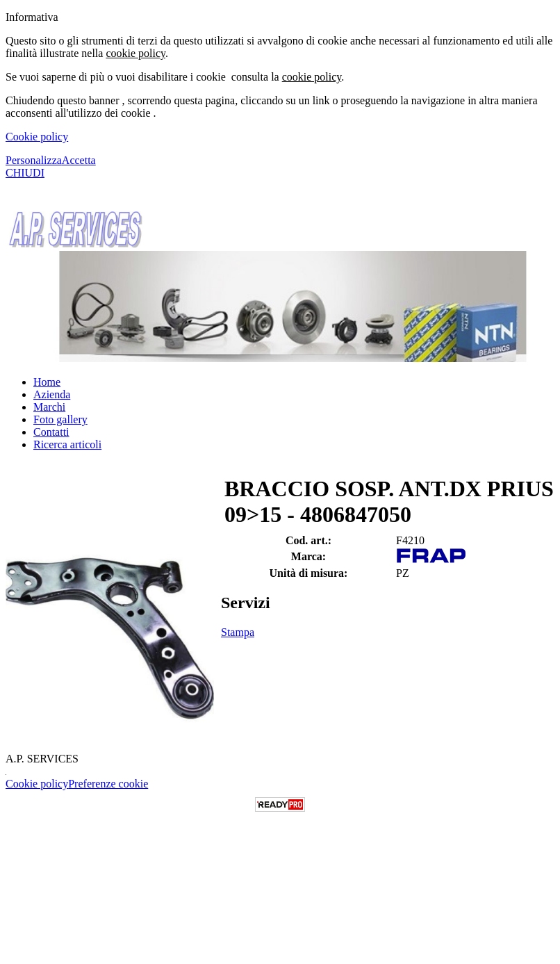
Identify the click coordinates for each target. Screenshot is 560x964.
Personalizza (34, 160)
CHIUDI (25, 173)
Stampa (238, 632)
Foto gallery (60, 419)
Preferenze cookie (108, 784)
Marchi (49, 407)
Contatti (51, 432)
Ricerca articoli (67, 444)
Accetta (79, 160)
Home (47, 382)
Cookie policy (37, 137)
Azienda (52, 394)
